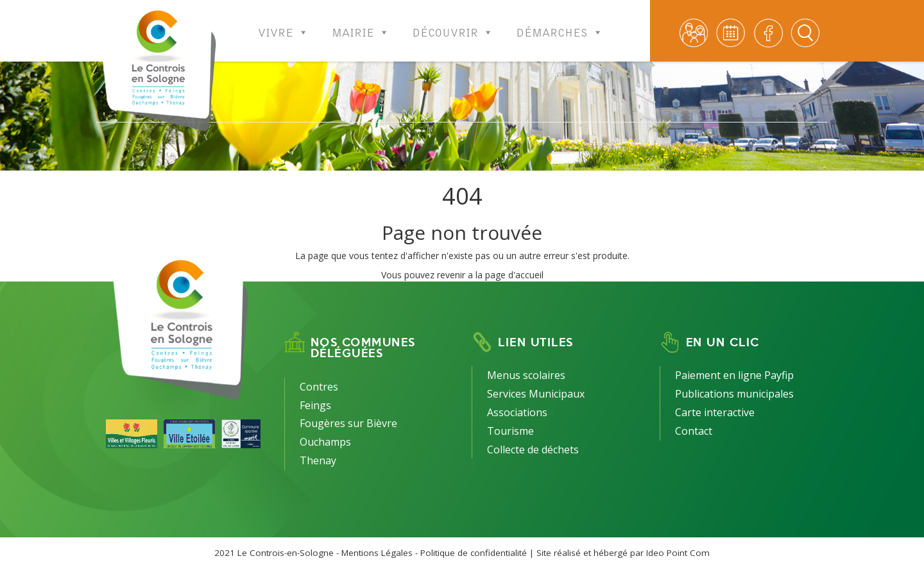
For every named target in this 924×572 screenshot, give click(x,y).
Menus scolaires (526, 375)
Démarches (560, 24)
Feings (315, 405)
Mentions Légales (377, 553)
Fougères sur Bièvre (348, 423)
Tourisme (510, 431)
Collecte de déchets (533, 450)
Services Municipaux (536, 394)
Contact (694, 431)
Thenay (318, 460)
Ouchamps (325, 442)
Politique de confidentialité (474, 553)
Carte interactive (715, 412)
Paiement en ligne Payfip (734, 375)
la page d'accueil (509, 275)
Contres (319, 387)
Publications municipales (734, 394)
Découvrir (453, 24)
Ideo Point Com (678, 553)
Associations (517, 412)
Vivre (283, 24)
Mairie (361, 24)
